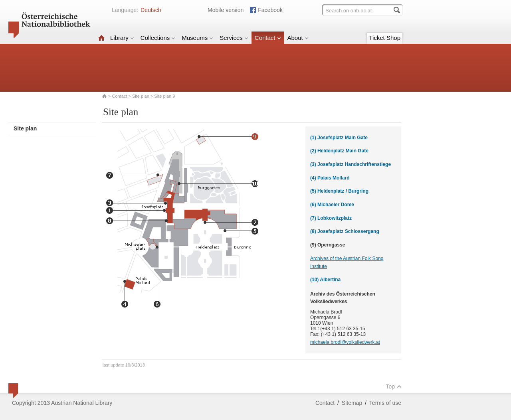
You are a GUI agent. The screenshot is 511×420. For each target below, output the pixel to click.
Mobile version (226, 10)
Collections (158, 38)
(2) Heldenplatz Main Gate (339, 151)
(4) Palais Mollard (330, 178)
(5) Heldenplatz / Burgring (339, 191)
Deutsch (151, 10)
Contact (268, 38)
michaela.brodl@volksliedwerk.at (345, 342)
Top (394, 386)
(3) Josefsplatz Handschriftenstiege (351, 164)
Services (234, 38)
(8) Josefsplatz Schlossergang (345, 231)
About (298, 38)
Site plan (141, 96)
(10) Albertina (325, 280)
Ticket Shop (385, 38)
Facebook (270, 10)
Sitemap (352, 403)
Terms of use (385, 403)
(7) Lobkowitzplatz (331, 218)
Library (122, 38)
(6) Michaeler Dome (332, 205)
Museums (197, 38)
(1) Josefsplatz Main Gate (339, 138)
